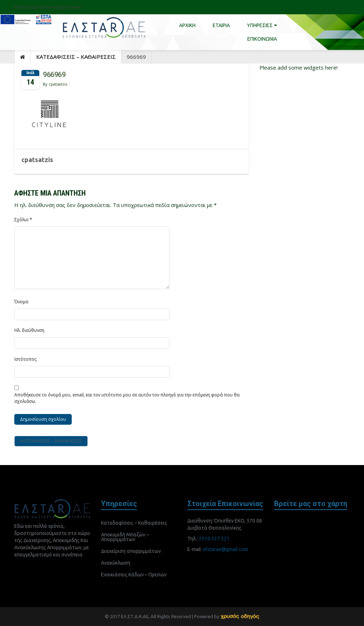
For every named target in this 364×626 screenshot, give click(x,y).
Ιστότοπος (25, 359)
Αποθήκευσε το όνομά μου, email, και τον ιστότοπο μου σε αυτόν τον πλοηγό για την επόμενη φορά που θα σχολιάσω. (127, 398)
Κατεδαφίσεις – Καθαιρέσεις (134, 523)
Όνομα (21, 302)
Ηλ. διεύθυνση (29, 330)
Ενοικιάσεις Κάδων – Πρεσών (134, 575)
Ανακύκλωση (116, 563)
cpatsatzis (58, 84)
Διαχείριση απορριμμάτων (131, 551)
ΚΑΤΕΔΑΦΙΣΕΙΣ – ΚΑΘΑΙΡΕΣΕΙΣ (76, 57)
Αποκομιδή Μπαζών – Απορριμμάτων (125, 537)
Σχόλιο (23, 220)
